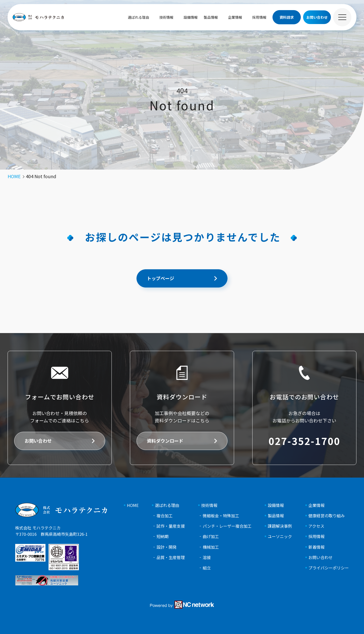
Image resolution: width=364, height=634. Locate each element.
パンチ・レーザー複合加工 (227, 526)
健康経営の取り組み (327, 516)
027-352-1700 (304, 441)
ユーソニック (280, 536)
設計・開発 (167, 547)
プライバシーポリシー (329, 568)
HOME (133, 505)
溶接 (207, 557)
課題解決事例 (280, 526)
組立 (207, 568)
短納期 (163, 536)
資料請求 (287, 17)
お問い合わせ (38, 441)
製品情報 (211, 17)
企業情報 (235, 17)
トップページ (161, 278)
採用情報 (259, 17)
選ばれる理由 (139, 17)
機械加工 (211, 547)
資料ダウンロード (165, 441)
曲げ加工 (211, 536)
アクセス (316, 526)
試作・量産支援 (171, 526)
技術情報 (166, 17)
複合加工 (165, 516)
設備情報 (191, 17)
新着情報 (316, 547)
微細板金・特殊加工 (221, 516)
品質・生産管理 (171, 557)
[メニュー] (342, 17)
